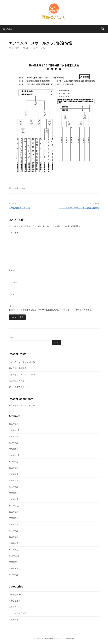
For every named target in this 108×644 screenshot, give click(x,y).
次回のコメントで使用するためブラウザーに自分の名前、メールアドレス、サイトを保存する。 (51, 310)
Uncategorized (19, 188)
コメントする (39, 48)
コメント (14, 233)
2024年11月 (14, 430)
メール (13, 282)
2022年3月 (13, 550)
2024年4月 (13, 443)
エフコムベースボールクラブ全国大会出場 (79, 208)
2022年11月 (14, 506)
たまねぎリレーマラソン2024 (22, 374)
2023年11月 (14, 455)
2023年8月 (13, 468)
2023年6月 (13, 480)
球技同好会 (14, 620)
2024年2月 (13, 449)
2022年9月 (13, 512)
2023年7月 (13, 474)
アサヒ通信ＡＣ (16, 601)
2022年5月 (13, 537)
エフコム (13, 607)
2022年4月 (13, 543)
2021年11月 (14, 562)
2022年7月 (13, 524)
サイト (12, 294)
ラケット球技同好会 (18, 613)
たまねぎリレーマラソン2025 (22, 362)
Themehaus (69, 638)
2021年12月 (14, 556)
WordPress (49, 638)
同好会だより (54, 17)
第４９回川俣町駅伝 (18, 368)
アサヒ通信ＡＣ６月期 (19, 208)
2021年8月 (13, 575)
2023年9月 (13, 462)
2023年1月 (13, 499)
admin (26, 48)
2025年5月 (13, 424)
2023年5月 (13, 487)
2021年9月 (13, 568)
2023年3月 (13, 493)
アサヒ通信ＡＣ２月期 (19, 387)
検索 (11, 338)
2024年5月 (13, 436)
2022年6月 (13, 531)
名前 (12, 270)
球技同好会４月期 (17, 381)
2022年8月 (13, 518)
